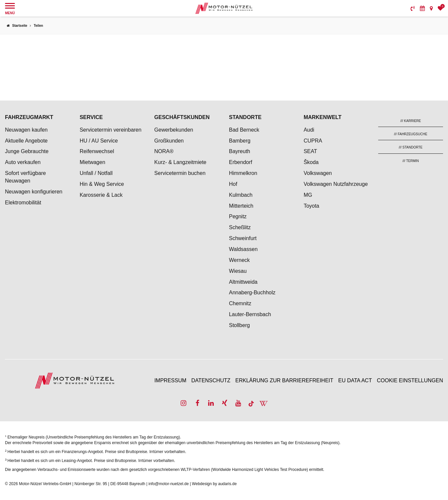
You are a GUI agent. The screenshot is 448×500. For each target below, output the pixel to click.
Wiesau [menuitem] (238, 271)
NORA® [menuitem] (164, 151)
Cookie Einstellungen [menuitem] (410, 380)
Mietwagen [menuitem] (92, 162)
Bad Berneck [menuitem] (244, 130)
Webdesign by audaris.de (214, 484)
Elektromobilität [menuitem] (23, 203)
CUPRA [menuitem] (313, 141)
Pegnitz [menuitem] (238, 216)
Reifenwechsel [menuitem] (97, 151)
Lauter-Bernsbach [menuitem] (250, 314)
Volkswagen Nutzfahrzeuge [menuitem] (336, 184)
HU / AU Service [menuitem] (99, 141)
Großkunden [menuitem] (169, 141)
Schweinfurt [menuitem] (243, 238)
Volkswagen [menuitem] (318, 173)
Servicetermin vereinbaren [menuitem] (111, 130)
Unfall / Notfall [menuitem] (96, 173)
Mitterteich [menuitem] (241, 206)
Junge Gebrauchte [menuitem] (27, 151)
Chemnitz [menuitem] (240, 303)
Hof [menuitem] (233, 184)
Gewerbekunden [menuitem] (174, 130)
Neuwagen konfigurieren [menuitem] (34, 192)
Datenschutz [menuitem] (211, 380)
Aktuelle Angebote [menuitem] (26, 141)
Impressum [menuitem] (170, 380)
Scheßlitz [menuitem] (240, 227)
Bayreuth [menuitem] (240, 151)
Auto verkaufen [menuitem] (23, 162)
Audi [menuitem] (309, 130)
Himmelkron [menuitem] (243, 173)
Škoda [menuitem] (311, 162)
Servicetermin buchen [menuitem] (180, 173)
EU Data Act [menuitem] (355, 380)
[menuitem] (413, 8)
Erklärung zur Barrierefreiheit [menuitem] (284, 380)
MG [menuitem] (308, 195)
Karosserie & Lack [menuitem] (101, 195)
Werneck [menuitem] (239, 260)
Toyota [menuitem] (312, 206)
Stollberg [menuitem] (239, 325)
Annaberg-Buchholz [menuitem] (252, 292)
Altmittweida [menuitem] (243, 282)
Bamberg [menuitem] (240, 141)
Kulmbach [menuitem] (241, 195)
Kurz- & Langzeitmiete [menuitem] (180, 162)
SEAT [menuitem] (311, 151)
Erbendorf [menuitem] (241, 162)
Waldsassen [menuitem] (243, 249)
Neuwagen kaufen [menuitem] (26, 130)
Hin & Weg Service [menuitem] (102, 184)
